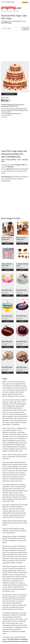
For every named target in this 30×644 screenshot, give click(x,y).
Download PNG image (9, 94)
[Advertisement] (15, 46)
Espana (13, 2)
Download (8, 244)
